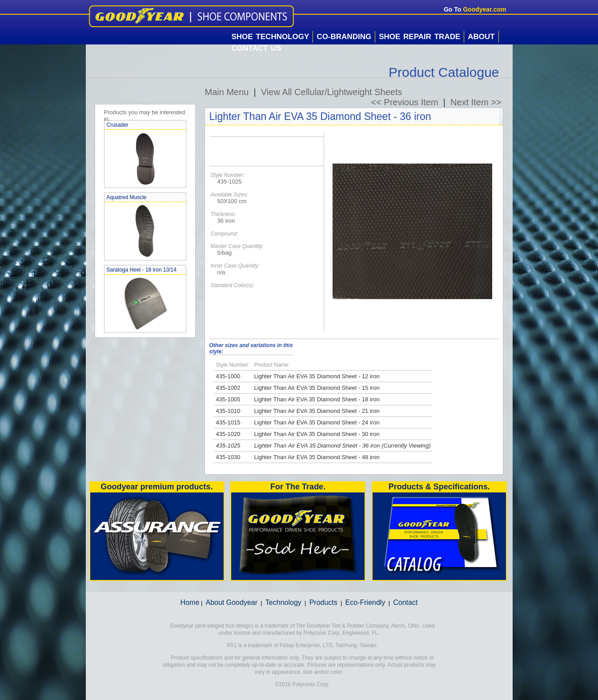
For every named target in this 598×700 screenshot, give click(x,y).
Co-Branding (344, 37)
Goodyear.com (484, 9)
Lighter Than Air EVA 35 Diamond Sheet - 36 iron (317, 446)
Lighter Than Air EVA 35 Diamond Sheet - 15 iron (317, 388)
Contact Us (257, 48)
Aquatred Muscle (127, 197)
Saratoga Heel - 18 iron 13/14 (142, 270)
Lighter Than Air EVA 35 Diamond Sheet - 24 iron (317, 422)
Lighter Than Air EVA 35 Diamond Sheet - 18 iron (317, 399)
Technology (283, 602)
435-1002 (228, 388)
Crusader (118, 125)
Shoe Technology (271, 37)
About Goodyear (232, 602)
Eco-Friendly (365, 602)
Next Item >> (476, 102)
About (481, 37)
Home (190, 602)
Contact (405, 602)
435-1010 (228, 411)
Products (323, 602)
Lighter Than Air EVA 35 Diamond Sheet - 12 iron (317, 376)
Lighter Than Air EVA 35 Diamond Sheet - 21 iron (317, 411)
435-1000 (228, 376)
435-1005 (228, 399)
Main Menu (227, 92)
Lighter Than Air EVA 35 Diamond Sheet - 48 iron (317, 457)
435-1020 (228, 434)
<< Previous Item (404, 102)
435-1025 (228, 446)
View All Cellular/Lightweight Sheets (332, 92)
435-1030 (228, 457)
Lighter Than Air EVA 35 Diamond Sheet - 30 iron (317, 434)
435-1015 (228, 422)
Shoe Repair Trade (419, 37)
